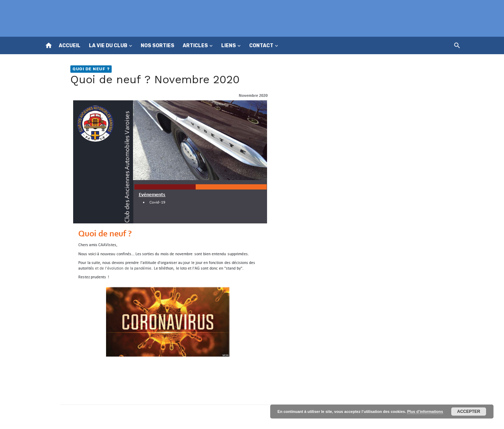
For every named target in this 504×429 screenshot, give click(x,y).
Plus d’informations (425, 412)
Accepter (469, 412)
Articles (195, 46)
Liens (229, 46)
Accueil (70, 46)
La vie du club (108, 46)
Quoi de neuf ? (91, 69)
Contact (261, 46)
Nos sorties (157, 46)
